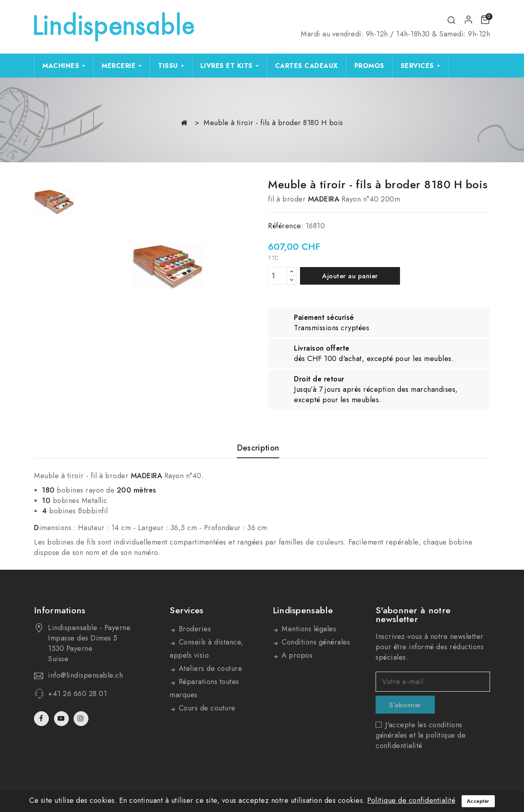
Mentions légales (308, 629)
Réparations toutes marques (204, 688)
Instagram (82, 719)
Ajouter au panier (350, 276)
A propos (296, 655)
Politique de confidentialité (411, 800)
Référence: (286, 226)
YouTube (62, 719)
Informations (60, 610)
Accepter (478, 801)
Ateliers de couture (209, 668)
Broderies (194, 629)
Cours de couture (206, 708)
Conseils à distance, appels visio (207, 649)
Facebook (42, 719)
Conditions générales (315, 642)
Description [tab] (258, 448)
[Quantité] (278, 276)
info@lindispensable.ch (85, 675)
